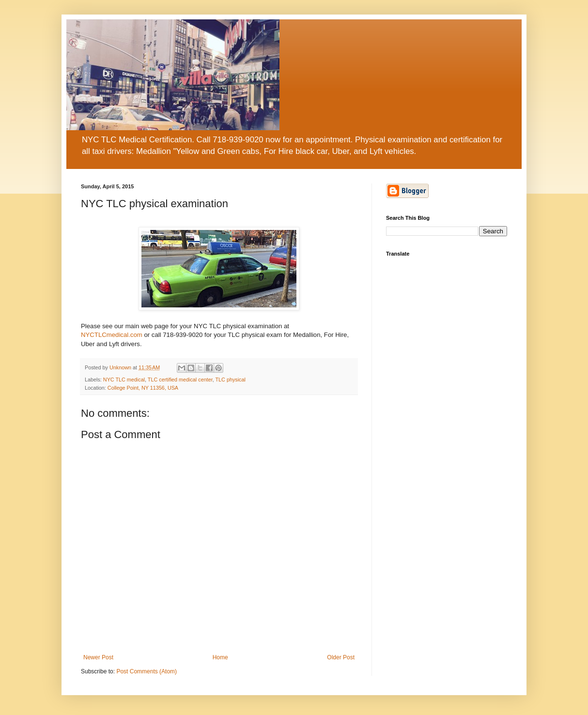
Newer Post (98, 657)
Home (220, 657)
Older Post (341, 657)
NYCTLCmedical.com (112, 335)
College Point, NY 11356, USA (143, 388)
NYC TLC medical (124, 380)
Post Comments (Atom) (147, 671)
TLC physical (230, 380)
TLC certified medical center (180, 380)
